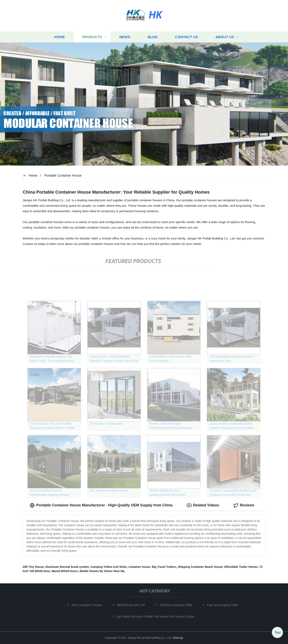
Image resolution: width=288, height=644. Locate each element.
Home (59, 37)
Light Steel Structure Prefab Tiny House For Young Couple (158, 616)
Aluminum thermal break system (67, 567)
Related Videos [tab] (203, 505)
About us (225, 37)
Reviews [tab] (244, 505)
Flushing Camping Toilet (179, 605)
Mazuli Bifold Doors (65, 571)
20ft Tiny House (33, 567)
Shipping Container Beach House (200, 567)
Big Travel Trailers (164, 567)
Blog (153, 37)
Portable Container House (63, 175)
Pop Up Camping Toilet (225, 605)
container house (139, 567)
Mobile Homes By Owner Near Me (102, 571)
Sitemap (178, 638)
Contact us (186, 37)
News (125, 37)
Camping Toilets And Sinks (109, 567)
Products (92, 37)
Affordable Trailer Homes (241, 567)
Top (277, 633)
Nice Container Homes (89, 605)
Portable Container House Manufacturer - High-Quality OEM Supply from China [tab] (101, 505)
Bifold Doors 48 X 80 (134, 605)
